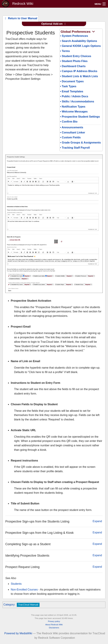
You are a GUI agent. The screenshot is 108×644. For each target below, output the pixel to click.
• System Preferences (74, 36)
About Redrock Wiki (54, 625)
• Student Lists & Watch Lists (79, 76)
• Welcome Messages (74, 112)
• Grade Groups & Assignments (80, 143)
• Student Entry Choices (76, 56)
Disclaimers (54, 628)
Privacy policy (54, 621)
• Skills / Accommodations (77, 101)
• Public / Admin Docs (74, 96)
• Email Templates (72, 91)
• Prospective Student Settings (80, 117)
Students (16, 584)
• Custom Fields (70, 137)
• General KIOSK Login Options (80, 46)
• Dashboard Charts (73, 66)
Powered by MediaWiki (18, 633)
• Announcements (72, 127)
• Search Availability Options (79, 41)
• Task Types (68, 86)
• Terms (65, 51)
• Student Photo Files (74, 61)
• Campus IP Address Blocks (79, 71)
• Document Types (72, 81)
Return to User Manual (20, 18)
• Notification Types (73, 107)
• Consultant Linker (73, 132)
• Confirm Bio (69, 122)
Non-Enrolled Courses (24, 590)
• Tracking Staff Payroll (75, 148)
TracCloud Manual (28, 605)
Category (9, 605)
